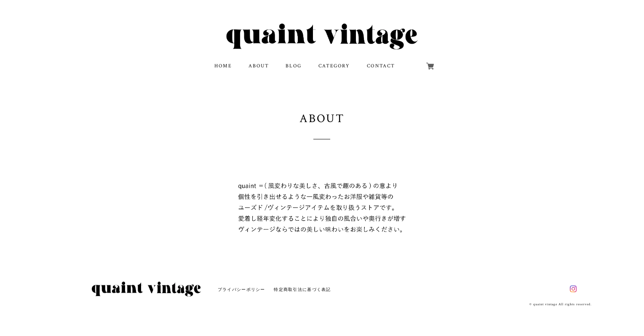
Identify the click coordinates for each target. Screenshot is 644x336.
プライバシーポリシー (242, 289)
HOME (223, 66)
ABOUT (259, 66)
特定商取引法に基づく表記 (302, 289)
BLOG (293, 66)
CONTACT (381, 66)
